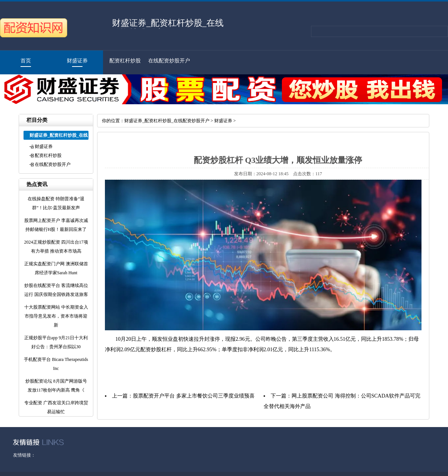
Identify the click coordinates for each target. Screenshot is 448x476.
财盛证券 (77, 61)
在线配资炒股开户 (169, 61)
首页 (26, 61)
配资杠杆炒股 (125, 61)
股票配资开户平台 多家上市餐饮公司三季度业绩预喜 (194, 396)
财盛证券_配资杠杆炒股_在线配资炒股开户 (167, 121)
